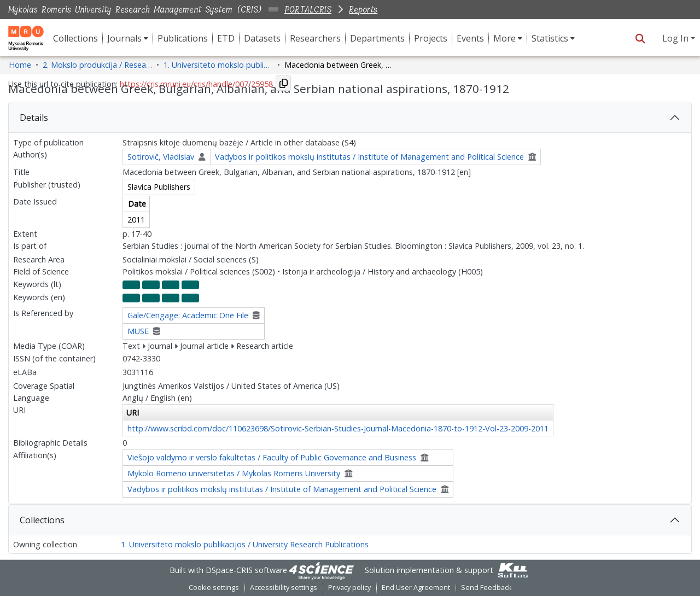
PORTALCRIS (308, 10)
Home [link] (20, 65)
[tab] (350, 118)
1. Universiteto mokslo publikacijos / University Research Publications (245, 544)
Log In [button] (676, 38)
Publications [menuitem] (183, 38)
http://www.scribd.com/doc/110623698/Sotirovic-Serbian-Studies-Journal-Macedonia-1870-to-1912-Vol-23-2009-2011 (338, 428)
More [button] (504, 38)
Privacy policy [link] (349, 588)
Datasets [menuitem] (262, 38)
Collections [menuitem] (75, 38)
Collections (42, 520)
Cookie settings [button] (214, 588)
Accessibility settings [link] (284, 588)
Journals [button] (124, 38)
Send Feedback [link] (486, 588)
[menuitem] (128, 38)
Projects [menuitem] (431, 38)
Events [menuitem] (470, 38)
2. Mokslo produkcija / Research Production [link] (97, 65)
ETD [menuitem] (226, 38)
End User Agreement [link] (416, 588)
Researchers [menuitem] (315, 38)
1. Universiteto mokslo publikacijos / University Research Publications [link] (218, 65)
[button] (640, 38)
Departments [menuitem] (377, 38)
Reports (363, 10)
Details (34, 118)
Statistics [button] (550, 38)
